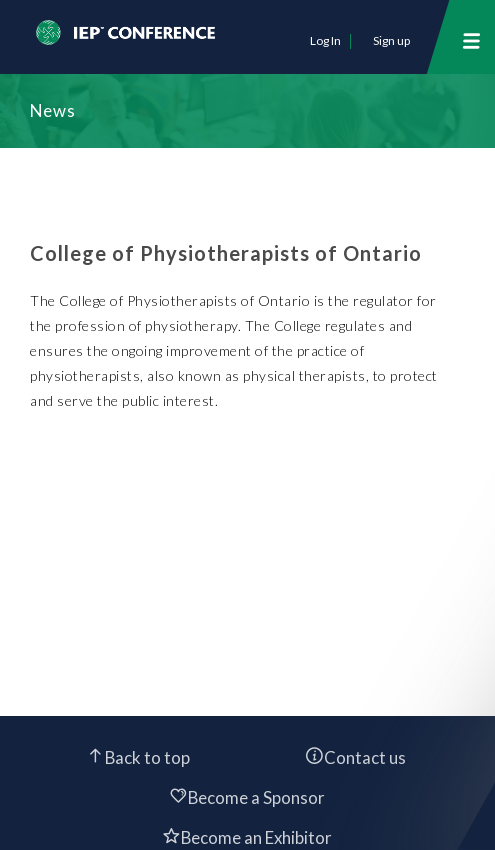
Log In (325, 40)
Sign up (391, 40)
